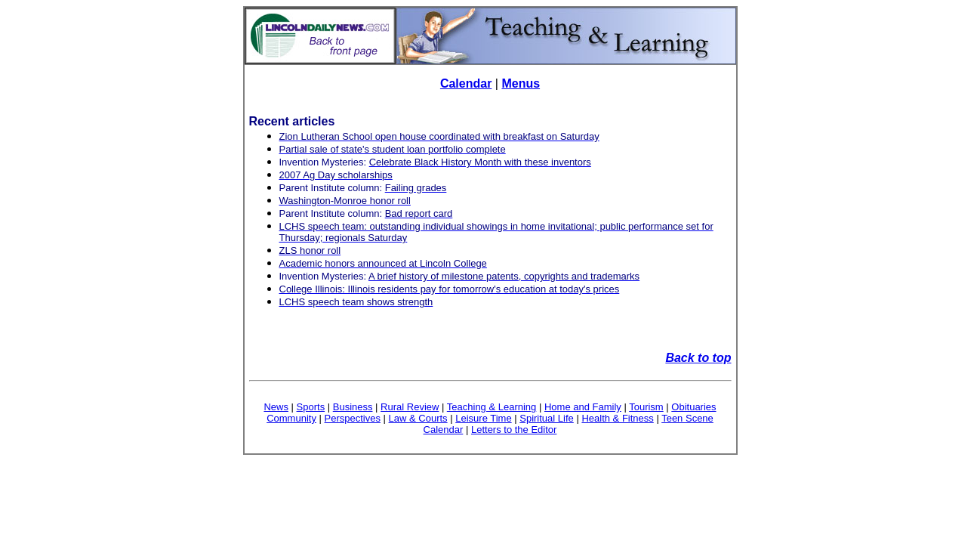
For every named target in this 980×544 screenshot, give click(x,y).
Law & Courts (418, 418)
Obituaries (693, 407)
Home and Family (583, 407)
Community (291, 418)
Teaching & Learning (492, 407)
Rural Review (410, 407)
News (276, 407)
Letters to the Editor (514, 430)
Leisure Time (483, 418)
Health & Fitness (617, 418)
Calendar (466, 83)
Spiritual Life (547, 418)
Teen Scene (687, 418)
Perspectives (353, 418)
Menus (521, 83)
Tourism (646, 407)
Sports (311, 407)
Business (353, 407)
